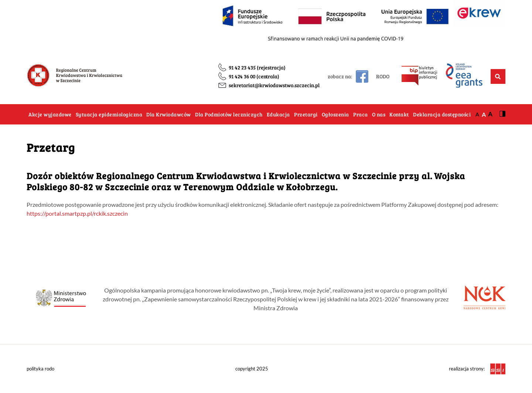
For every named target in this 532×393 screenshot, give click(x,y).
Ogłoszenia (335, 114)
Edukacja (278, 114)
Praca (361, 114)
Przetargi (306, 114)
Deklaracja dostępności (442, 114)
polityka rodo (40, 369)
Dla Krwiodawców (169, 114)
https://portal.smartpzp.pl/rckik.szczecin (77, 213)
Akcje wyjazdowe (50, 114)
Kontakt (399, 114)
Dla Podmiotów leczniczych (229, 114)
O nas (379, 114)
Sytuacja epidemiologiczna (109, 114)
